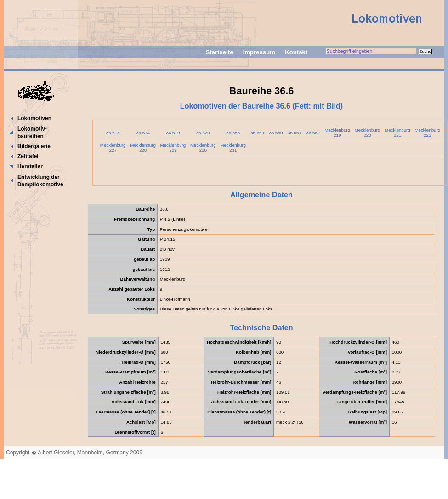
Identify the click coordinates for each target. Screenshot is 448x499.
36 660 (276, 133)
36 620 (203, 133)
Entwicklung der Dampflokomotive (40, 181)
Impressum (259, 52)
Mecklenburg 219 (337, 132)
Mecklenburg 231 (233, 148)
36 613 (113, 133)
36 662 (313, 133)
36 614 (143, 133)
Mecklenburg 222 (427, 132)
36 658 (233, 133)
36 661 (295, 133)
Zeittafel (28, 156)
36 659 (257, 133)
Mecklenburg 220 (368, 132)
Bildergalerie (34, 146)
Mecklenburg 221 (397, 132)
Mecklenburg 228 (143, 148)
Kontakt (296, 52)
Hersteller (30, 166)
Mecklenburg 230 (203, 148)
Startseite (219, 52)
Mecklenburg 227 (113, 148)
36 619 (173, 133)
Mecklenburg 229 (173, 148)
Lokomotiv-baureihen (32, 132)
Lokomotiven (34, 118)
